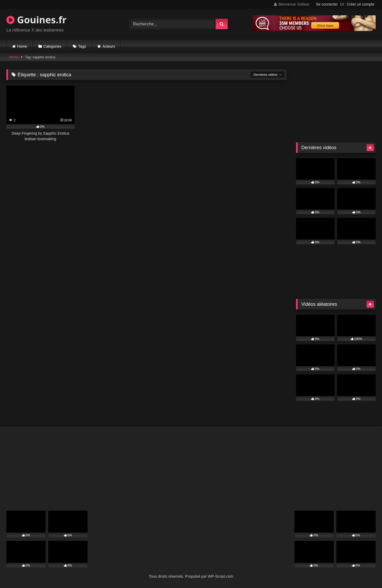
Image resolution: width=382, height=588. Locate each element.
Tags (82, 46)
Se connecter (327, 4)
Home (22, 46)
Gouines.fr (36, 20)
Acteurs (109, 46)
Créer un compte (361, 4)
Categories (53, 46)
